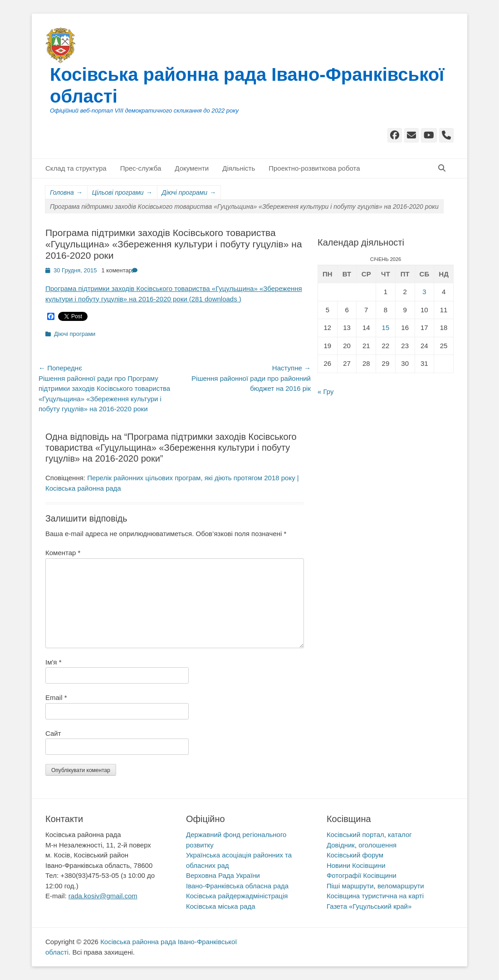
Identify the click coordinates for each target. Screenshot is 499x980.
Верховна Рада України (223, 875)
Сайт (53, 733)
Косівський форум (355, 855)
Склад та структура (76, 168)
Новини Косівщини (356, 865)
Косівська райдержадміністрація (237, 896)
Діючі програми (189, 193)
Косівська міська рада (221, 906)
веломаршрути (401, 886)
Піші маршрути (350, 886)
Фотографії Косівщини (362, 875)
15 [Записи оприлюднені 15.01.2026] (386, 327)
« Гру (325, 392)
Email (56, 697)
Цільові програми (122, 193)
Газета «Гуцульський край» (369, 906)
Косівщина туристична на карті (375, 896)
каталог (400, 835)
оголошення (377, 845)
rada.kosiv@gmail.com (103, 896)
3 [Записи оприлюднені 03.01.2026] (424, 292)
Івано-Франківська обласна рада (237, 886)
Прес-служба (141, 168)
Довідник (341, 845)
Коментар (63, 553)
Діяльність (239, 168)
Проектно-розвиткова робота (314, 168)
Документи (192, 168)
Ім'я (53, 662)
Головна (66, 193)
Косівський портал (355, 835)
